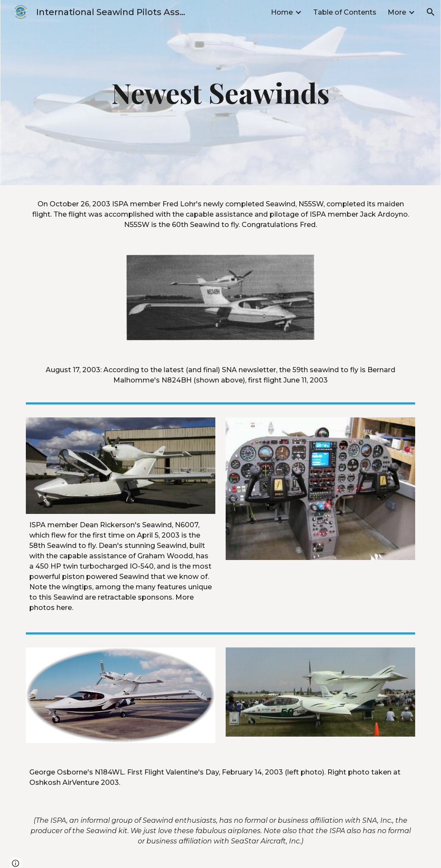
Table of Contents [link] (345, 12)
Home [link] (282, 12)
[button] (431, 12)
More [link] (397, 12)
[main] (220, 93)
